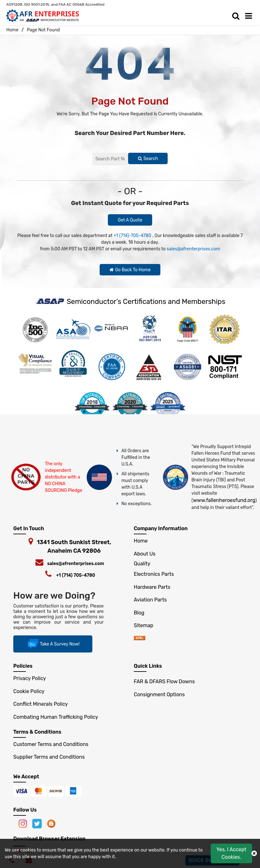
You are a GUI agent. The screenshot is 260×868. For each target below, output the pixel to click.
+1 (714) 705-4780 (75, 575)
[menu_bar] (250, 16)
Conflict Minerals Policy (40, 704)
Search (148, 159)
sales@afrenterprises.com (193, 249)
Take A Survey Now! (53, 644)
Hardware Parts (152, 587)
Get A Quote (130, 220)
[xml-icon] (139, 638)
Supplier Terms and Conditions (49, 757)
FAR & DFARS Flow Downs (164, 682)
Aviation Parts (150, 600)
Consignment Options (159, 694)
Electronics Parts (154, 574)
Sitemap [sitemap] (146, 625)
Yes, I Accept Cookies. (231, 853)
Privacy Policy (30, 678)
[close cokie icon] (254, 853)
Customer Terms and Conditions (51, 744)
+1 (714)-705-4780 (132, 236)
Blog (139, 613)
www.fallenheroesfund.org (224, 500)
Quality (142, 564)
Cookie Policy (29, 691)
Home (12, 30)
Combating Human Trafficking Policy (56, 717)
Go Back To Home (130, 270)
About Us (145, 554)
